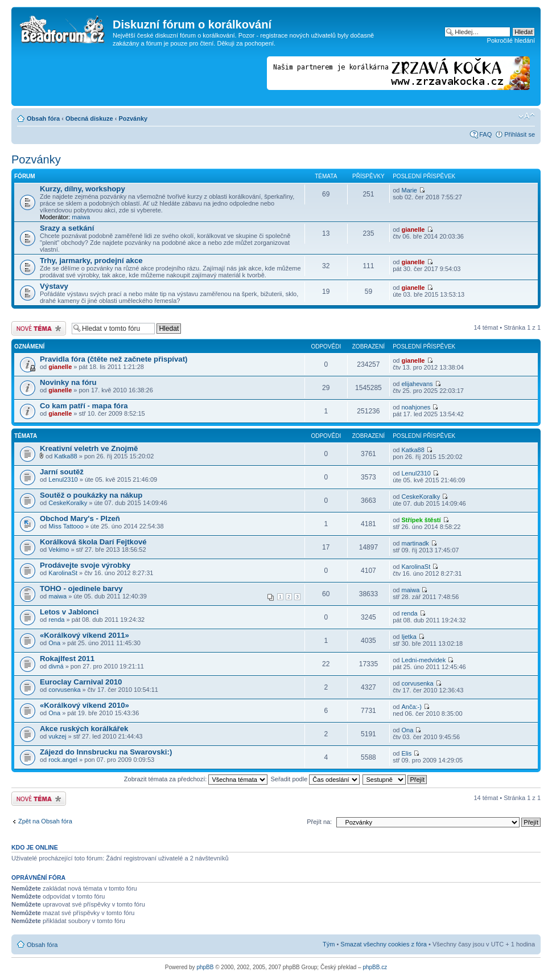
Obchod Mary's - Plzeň (80, 518)
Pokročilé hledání (511, 40)
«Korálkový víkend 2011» (85, 635)
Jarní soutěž (62, 472)
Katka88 (65, 456)
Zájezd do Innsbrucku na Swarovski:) (106, 752)
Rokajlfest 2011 (67, 659)
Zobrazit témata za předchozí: (196, 779)
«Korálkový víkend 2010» (85, 705)
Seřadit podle (315, 779)
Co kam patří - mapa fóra (84, 406)
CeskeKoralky (68, 503)
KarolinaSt (63, 573)
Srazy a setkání (67, 228)
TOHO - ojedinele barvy (81, 589)
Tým (329, 944)
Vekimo (59, 550)
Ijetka (409, 637)
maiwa (81, 217)
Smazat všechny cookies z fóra (384, 944)
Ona (54, 643)
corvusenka (64, 690)
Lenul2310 (63, 479)
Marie (409, 190)
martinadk (415, 543)
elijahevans (417, 384)
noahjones (416, 407)
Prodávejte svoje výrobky (85, 565)
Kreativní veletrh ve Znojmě (89, 448)
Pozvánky (133, 118)
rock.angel (63, 760)
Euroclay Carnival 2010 (81, 682)
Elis (406, 753)
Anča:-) (411, 707)
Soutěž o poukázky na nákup (91, 495)
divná (56, 666)
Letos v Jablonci (69, 612)
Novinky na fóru (68, 382)
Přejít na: (319, 822)
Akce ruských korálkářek (84, 729)
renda (56, 620)
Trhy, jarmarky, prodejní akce (91, 261)
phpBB (205, 967)
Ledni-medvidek (423, 660)
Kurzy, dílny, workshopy (83, 189)
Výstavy (54, 286)
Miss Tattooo (66, 526)
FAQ (485, 134)
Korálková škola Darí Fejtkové (93, 542)
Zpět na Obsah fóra (45, 821)
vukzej (57, 736)
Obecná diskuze (89, 118)
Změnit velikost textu (527, 116)
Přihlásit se (520, 134)
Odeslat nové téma (39, 328)
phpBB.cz (375, 967)
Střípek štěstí (421, 520)
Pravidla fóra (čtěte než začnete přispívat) (114, 359)
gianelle (413, 229)
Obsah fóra (43, 118)
